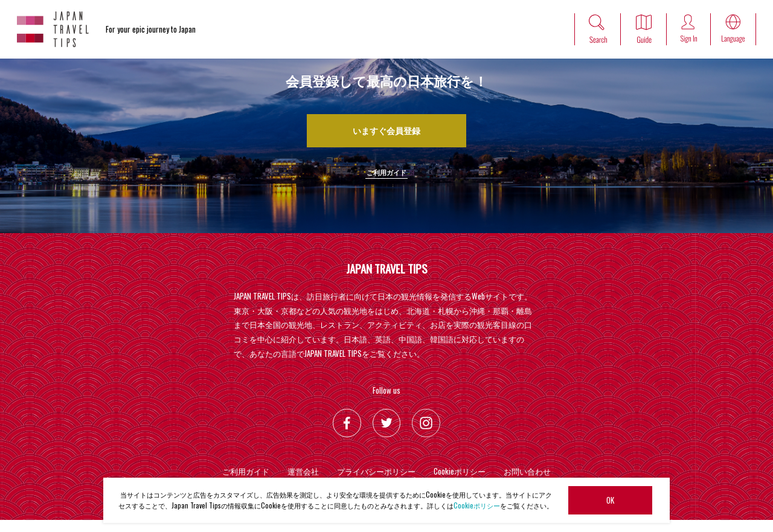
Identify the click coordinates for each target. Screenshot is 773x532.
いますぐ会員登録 (386, 133)
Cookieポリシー (477, 505)
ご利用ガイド (386, 183)
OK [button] (610, 500)
